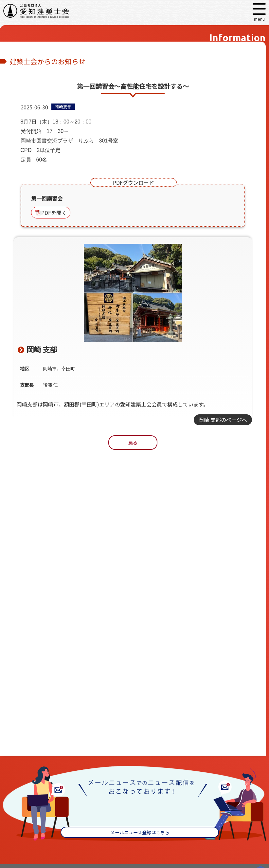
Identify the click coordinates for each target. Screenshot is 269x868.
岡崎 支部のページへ (223, 420)
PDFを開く (54, 213)
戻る (133, 442)
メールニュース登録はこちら (140, 832)
